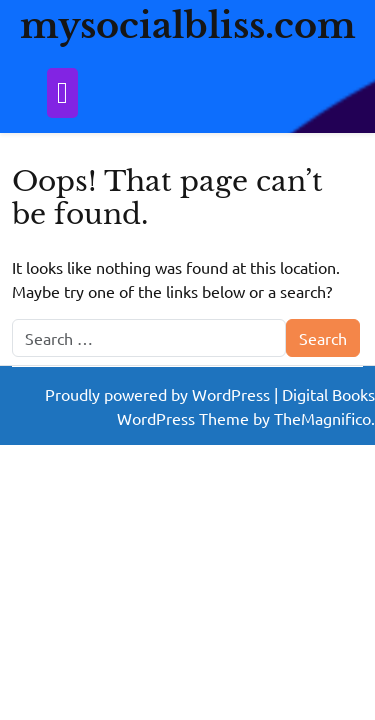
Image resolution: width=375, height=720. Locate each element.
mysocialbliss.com (188, 25)
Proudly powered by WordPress (159, 394)
